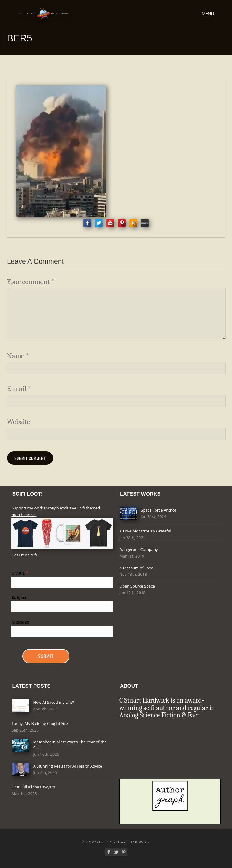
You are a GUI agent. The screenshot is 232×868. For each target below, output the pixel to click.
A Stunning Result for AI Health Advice (68, 766)
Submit (46, 656)
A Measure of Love (136, 568)
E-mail (19, 389)
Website (19, 422)
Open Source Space (137, 586)
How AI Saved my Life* (53, 702)
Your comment (31, 282)
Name (18, 356)
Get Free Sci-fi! (25, 555)
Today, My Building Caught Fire (40, 723)
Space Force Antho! (158, 510)
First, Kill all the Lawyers (33, 787)
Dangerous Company (139, 549)
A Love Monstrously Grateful (145, 531)
